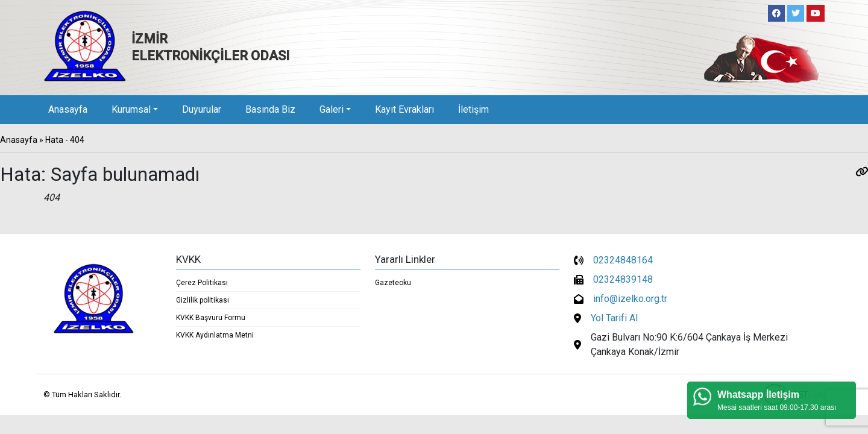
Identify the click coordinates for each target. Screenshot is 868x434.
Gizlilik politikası (203, 300)
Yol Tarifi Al (614, 318)
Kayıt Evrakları (404, 109)
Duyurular (202, 109)
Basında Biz (270, 109)
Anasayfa (68, 109)
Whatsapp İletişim (758, 395)
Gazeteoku (393, 283)
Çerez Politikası (202, 283)
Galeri (332, 109)
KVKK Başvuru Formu (211, 318)
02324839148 (623, 279)
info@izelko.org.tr (630, 299)
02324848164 (623, 260)
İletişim (473, 109)
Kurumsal (131, 109)
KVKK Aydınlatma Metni (215, 335)
